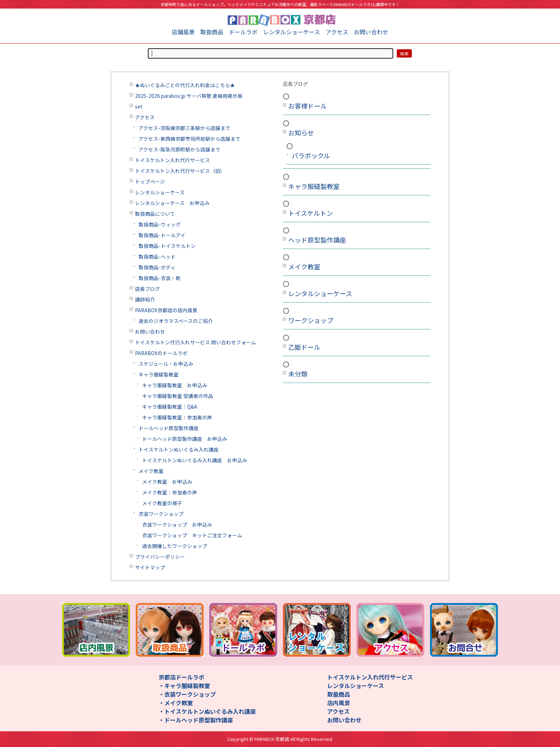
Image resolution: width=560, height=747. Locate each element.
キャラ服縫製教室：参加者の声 (177, 417)
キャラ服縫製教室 (159, 374)
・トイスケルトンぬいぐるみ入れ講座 (207, 711)
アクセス (337, 32)
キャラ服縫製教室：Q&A (170, 407)
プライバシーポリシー (160, 557)
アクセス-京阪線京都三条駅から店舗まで (184, 128)
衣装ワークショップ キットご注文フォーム (192, 535)
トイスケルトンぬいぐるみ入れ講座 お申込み (195, 460)
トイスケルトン (311, 213)
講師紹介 (145, 299)
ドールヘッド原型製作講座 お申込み (185, 439)
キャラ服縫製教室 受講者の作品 (178, 396)
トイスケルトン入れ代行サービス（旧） (180, 171)
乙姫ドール (304, 347)
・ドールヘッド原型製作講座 (196, 720)
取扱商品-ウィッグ (160, 224)
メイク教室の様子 (162, 503)
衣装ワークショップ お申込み (177, 524)
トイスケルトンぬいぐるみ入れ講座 (179, 449)
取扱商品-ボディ (157, 267)
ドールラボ (243, 32)
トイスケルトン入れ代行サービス (172, 160)
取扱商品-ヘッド (157, 257)
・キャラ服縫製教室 (184, 686)
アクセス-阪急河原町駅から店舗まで (179, 149)
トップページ (150, 181)
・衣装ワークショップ (187, 694)
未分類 (298, 374)
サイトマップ (150, 567)
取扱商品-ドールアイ (162, 235)
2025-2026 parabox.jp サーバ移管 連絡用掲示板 (189, 96)
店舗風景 (183, 32)
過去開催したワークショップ (175, 546)
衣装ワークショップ (161, 514)
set (139, 106)
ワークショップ (311, 320)
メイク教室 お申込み (167, 482)
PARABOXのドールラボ (161, 353)
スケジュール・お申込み (166, 364)
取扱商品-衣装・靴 (160, 278)
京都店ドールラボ (181, 677)
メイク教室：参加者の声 (170, 492)
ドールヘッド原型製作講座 (169, 428)
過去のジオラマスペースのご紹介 (176, 321)
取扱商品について (155, 214)
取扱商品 (212, 32)
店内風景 (339, 703)
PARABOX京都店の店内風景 (166, 310)
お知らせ (301, 133)
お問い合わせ (371, 32)
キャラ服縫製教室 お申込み (175, 385)
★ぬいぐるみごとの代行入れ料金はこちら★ (185, 85)
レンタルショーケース (292, 32)
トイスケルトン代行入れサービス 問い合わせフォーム (196, 342)
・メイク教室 (176, 703)
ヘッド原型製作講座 (317, 240)
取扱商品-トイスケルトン (167, 246)
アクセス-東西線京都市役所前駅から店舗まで (189, 139)
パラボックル (311, 155)
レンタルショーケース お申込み (172, 203)
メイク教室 (151, 471)
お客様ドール (307, 106)
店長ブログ (147, 289)
